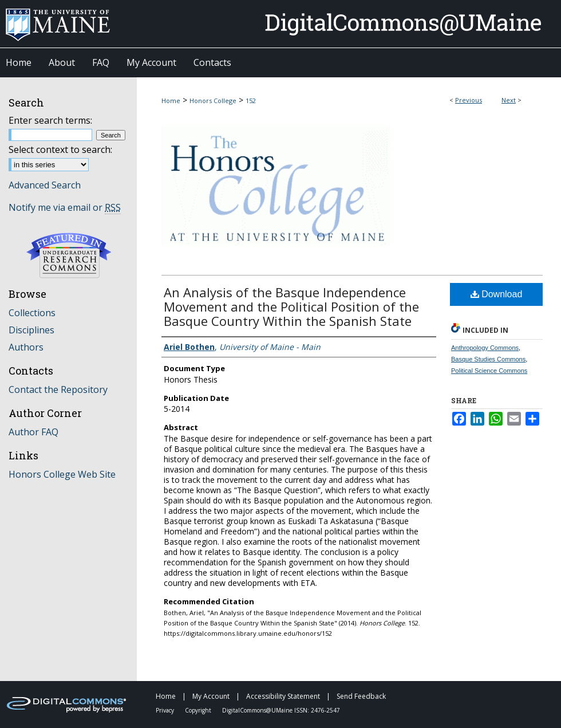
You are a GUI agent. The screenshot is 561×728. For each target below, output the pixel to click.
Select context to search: (60, 149)
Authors (26, 347)
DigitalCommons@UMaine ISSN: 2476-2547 (281, 710)
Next (509, 100)
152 (251, 101)
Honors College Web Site (62, 474)
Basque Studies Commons (488, 359)
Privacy (166, 710)
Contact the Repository (58, 389)
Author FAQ (33, 432)
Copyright (199, 710)
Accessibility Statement (284, 696)
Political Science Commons (489, 371)
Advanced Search (45, 185)
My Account (212, 696)
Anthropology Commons (485, 348)
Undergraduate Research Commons (69, 255)
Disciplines (31, 330)
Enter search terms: (50, 120)
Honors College (213, 101)
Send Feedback (361, 696)
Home (171, 101)
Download (497, 294)
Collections (32, 313)
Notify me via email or (65, 207)
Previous (469, 100)
